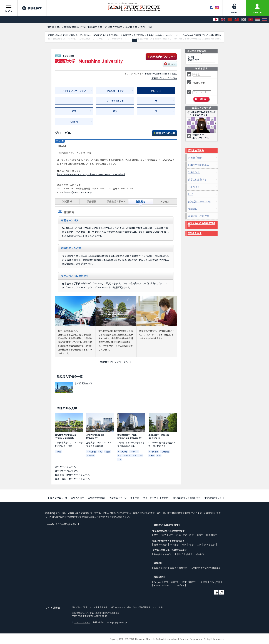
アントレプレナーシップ (74, 91)
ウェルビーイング (115, 91)
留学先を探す (78, 498)
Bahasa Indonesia (163, 585)
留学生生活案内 (196, 150)
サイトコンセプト (81, 622)
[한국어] (244, 20)
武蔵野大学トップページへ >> (116, 362)
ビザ (190, 194)
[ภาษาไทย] (265, 20)
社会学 (200, 535)
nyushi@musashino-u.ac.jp (79, 192)
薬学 (184, 544)
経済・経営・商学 (185, 535)
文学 (156, 535)
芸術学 (189, 554)
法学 (171, 535)
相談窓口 (193, 209)
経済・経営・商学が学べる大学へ (72, 479)
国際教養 (92, 452)
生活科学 (179, 554)
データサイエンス (115, 101)
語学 (164, 535)
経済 (74, 111)
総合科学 (200, 554)
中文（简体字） (172, 582)
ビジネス (135, 452)
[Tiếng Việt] (251, 20)
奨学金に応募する (197, 179)
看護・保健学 (160, 544)
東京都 (65, 56)
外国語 (91, 455)
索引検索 (135, 498)
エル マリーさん (201, 138)
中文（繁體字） (190, 582)
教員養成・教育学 (163, 554)
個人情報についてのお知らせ (186, 498)
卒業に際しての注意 (199, 216)
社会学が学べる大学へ (66, 471)
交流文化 (123, 452)
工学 (199, 544)
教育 (59, 452)
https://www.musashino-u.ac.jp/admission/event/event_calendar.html (91, 174)
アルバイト (194, 187)
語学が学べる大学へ (65, 467)
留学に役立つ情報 (97, 498)
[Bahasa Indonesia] (258, 20)
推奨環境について (213, 498)
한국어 (204, 582)
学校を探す (32, 8)
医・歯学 (174, 544)
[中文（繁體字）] (237, 20)
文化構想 (166, 452)
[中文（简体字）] (230, 20)
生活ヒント (194, 172)
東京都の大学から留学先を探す (62, 524)
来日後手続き (195, 157)
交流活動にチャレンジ (200, 201)
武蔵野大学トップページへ (164, 78)
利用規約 (164, 498)
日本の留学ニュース (58, 498)
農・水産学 (210, 544)
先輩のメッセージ (118, 498)
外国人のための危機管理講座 (201, 225)
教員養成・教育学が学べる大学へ (72, 475)
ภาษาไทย (179, 585)
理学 (191, 544)
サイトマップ (150, 498)
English (157, 582)
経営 (115, 111)
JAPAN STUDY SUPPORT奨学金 (206, 568)
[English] (223, 20)
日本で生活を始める (199, 165)
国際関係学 (212, 535)
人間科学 (74, 122)
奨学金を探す (195, 233)
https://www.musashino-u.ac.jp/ (161, 74)
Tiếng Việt (215, 582)
